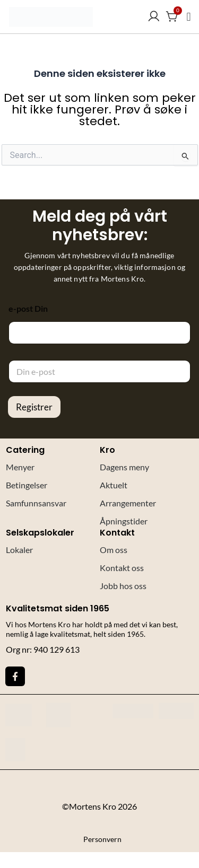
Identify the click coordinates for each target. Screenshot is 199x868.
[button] (189, 17)
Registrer (34, 407)
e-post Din (28, 308)
